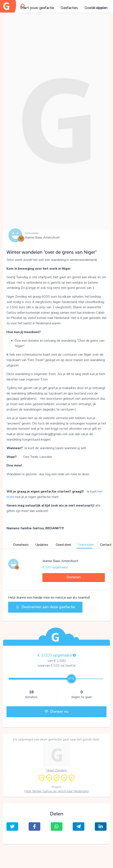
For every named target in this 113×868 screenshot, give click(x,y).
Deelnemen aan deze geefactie (45, 607)
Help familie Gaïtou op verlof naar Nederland (56, 791)
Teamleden (86, 545)
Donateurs (21, 545)
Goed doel (63, 545)
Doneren (74, 577)
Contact (106, 545)
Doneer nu (57, 711)
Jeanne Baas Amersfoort (42, 238)
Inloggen (99, 8)
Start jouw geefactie (37, 8)
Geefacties (69, 8)
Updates (42, 545)
